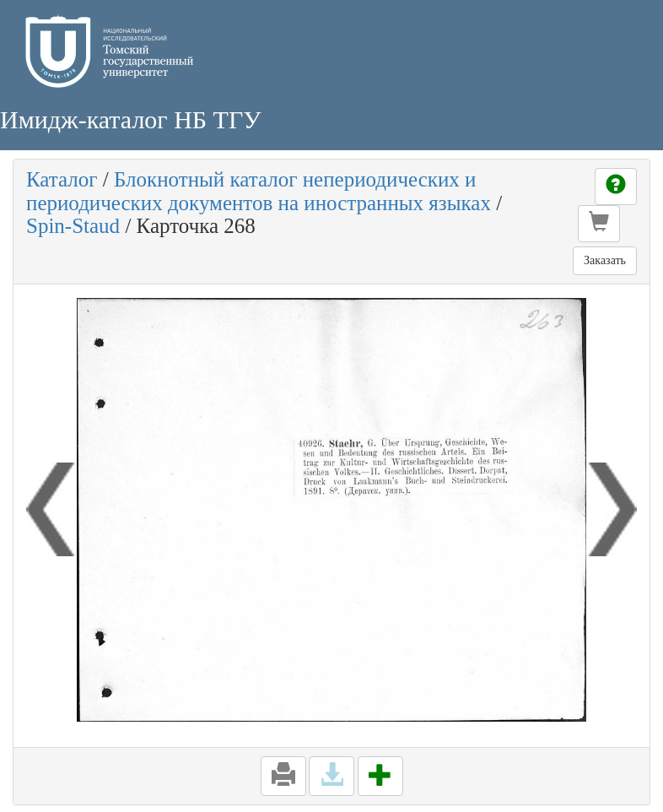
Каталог (62, 179)
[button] (599, 224)
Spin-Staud (73, 226)
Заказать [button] (605, 260)
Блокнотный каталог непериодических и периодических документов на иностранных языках (259, 191)
